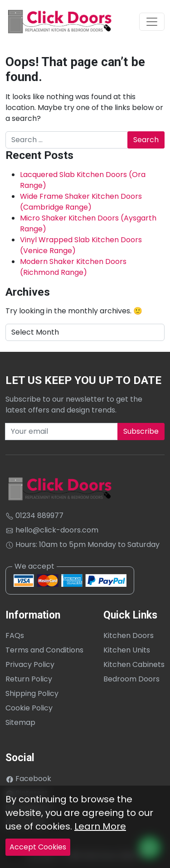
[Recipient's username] (61, 432)
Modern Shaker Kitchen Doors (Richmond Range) (73, 267)
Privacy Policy (30, 664)
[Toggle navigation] (152, 22)
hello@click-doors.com (52, 530)
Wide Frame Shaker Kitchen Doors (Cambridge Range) (81, 202)
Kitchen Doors (129, 635)
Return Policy (29, 679)
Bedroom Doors (131, 679)
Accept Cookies (38, 847)
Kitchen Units (127, 650)
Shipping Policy (32, 693)
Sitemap (20, 722)
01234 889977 (34, 516)
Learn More (100, 826)
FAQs (15, 635)
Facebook (28, 779)
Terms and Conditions (44, 650)
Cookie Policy (29, 708)
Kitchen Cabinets (134, 664)
